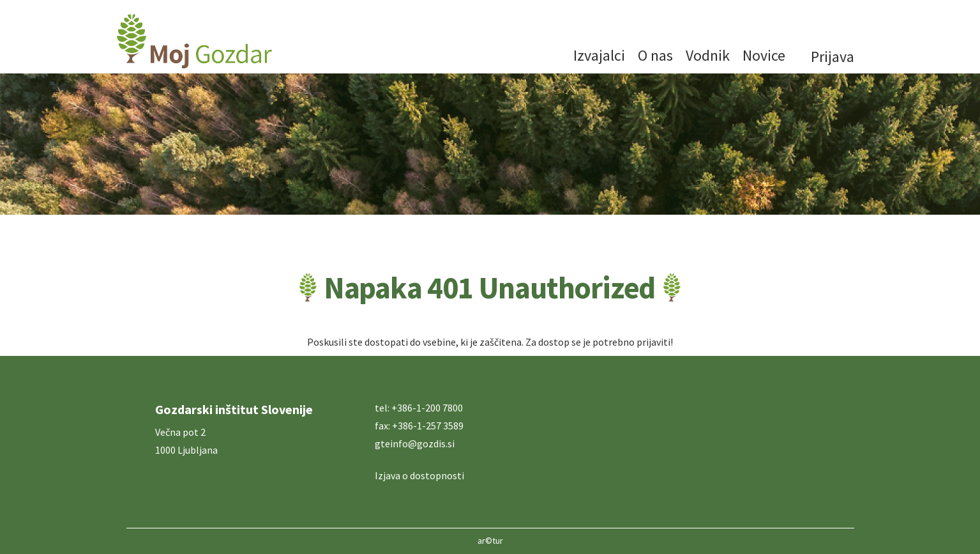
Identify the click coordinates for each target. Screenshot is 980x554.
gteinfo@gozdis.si (415, 443)
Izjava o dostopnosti (419, 475)
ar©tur (490, 541)
